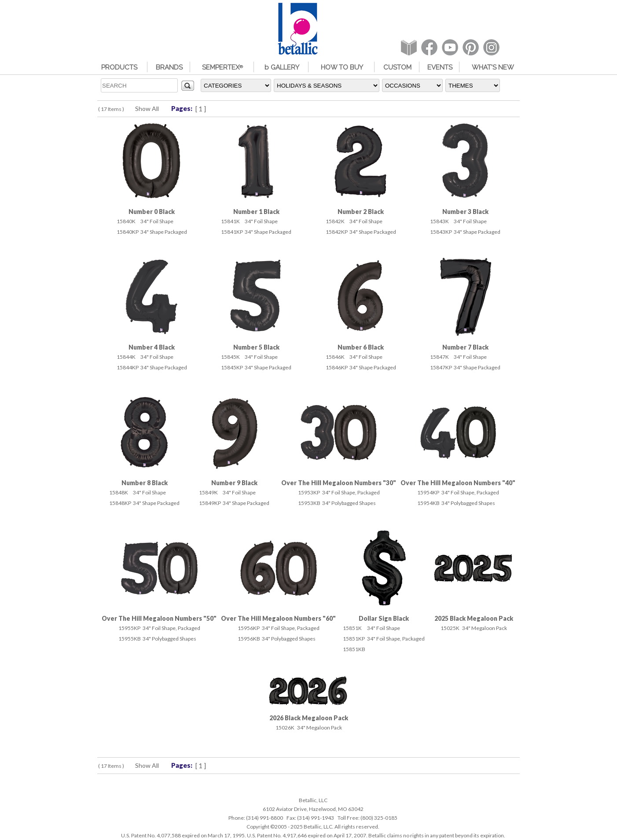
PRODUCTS (119, 67)
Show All (147, 109)
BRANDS (169, 67)
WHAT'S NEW (493, 67)
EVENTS (440, 67)
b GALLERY (282, 67)
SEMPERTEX (222, 67)
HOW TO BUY (342, 67)
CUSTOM (397, 67)
